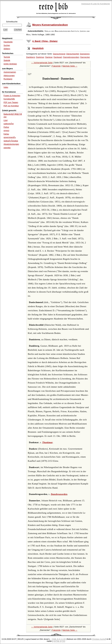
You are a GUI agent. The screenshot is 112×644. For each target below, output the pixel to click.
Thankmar (47, 442)
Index (6, 87)
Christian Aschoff (99, 639)
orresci (6, 131)
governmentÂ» (10, 137)
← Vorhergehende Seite (42, 63)
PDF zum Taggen (11, 102)
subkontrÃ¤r (9, 124)
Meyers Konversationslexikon (50, 25)
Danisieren (85, 54)
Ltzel (5, 120)
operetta (7, 148)
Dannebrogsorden (71, 57)
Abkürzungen (9, 76)
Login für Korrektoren (101, 4)
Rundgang (8, 79)
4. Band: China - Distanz (45, 41)
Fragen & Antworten (12, 96)
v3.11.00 (62, 639)
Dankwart (58, 57)
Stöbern (7, 49)
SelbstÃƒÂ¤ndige (11, 141)
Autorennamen (10, 72)
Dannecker (85, 57)
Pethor (6, 127)
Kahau (6, 134)
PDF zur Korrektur (11, 106)
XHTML (57, 641)
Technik (7, 57)
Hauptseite (8, 42)
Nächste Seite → (70, 66)
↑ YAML (54, 639)
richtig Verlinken (10, 64)
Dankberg (30, 57)
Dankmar (40, 57)
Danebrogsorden (59, 494)
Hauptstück (38, 48)
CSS (63, 641)
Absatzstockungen (11, 144)
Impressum (86, 4)
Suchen (7, 45)
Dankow (49, 57)
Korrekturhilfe (9, 99)
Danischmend (59, 54)
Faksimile (56, 66)
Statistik (7, 60)
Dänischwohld (72, 54)
